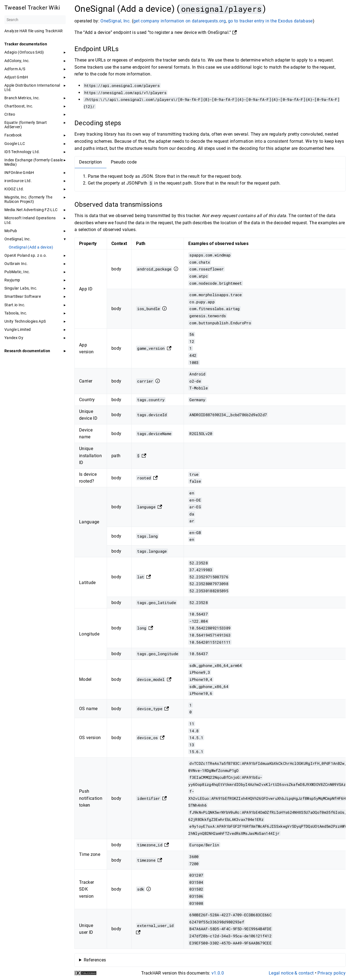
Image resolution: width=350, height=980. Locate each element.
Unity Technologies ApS (25, 321)
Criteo (10, 114)
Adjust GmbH (16, 77)
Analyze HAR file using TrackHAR (34, 31)
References (95, 960)
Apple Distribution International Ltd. (32, 87)
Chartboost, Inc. (19, 106)
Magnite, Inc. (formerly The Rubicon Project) (28, 199)
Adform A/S (15, 69)
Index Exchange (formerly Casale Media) (34, 162)
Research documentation (27, 351)
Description (91, 162)
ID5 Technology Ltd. (22, 152)
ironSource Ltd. (18, 181)
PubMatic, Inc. (17, 272)
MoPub (11, 231)
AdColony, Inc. (17, 61)
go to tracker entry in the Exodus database (270, 21)
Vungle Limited (18, 329)
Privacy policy (332, 973)
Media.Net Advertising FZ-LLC (31, 210)
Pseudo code (124, 162)
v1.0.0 (218, 973)
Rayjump (12, 280)
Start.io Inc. (15, 305)
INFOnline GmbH (19, 173)
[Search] (35, 20)
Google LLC (15, 144)
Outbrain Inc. (16, 264)
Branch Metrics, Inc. (22, 98)
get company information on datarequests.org (180, 21)
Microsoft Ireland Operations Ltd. (30, 220)
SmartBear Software (23, 296)
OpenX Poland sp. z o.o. (26, 255)
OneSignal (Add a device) (31, 247)
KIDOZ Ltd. (14, 189)
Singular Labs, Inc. (21, 288)
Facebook (13, 135)
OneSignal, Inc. (18, 239)
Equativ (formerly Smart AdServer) (26, 125)
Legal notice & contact (291, 973)
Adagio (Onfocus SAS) (24, 52)
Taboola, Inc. (16, 313)
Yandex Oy (14, 338)
